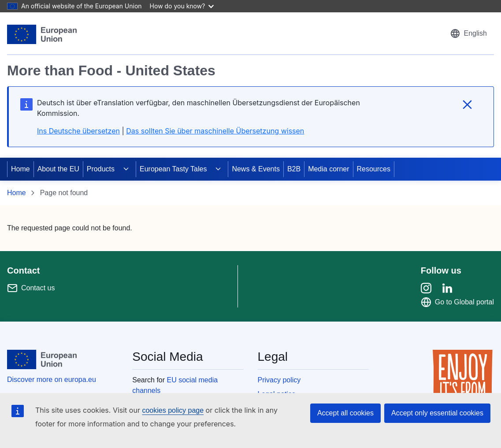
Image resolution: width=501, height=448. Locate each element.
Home (20, 169)
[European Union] (42, 34)
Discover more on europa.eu (52, 380)
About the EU (58, 169)
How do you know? (182, 6)
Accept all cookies (345, 413)
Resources (374, 169)
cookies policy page (173, 410)
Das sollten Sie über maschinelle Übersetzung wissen (215, 131)
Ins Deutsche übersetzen (78, 131)
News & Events (256, 169)
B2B (294, 169)
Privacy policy (279, 380)
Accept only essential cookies (437, 413)
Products (101, 169)
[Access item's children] (126, 169)
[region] (250, 90)
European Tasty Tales (173, 169)
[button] (468, 33)
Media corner (328, 169)
